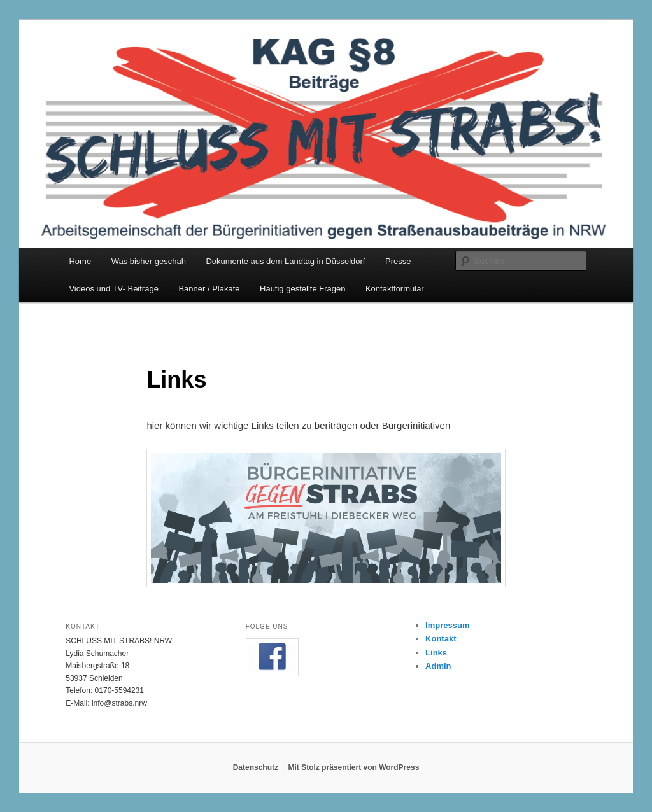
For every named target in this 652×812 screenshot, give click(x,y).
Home (80, 261)
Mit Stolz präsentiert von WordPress (353, 767)
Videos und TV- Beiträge (113, 289)
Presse (398, 261)
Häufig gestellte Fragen (302, 289)
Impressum (447, 625)
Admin (438, 666)
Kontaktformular (395, 289)
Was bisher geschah (149, 261)
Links (436, 653)
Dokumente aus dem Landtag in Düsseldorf (285, 261)
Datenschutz (256, 767)
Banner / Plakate (209, 289)
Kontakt (441, 639)
